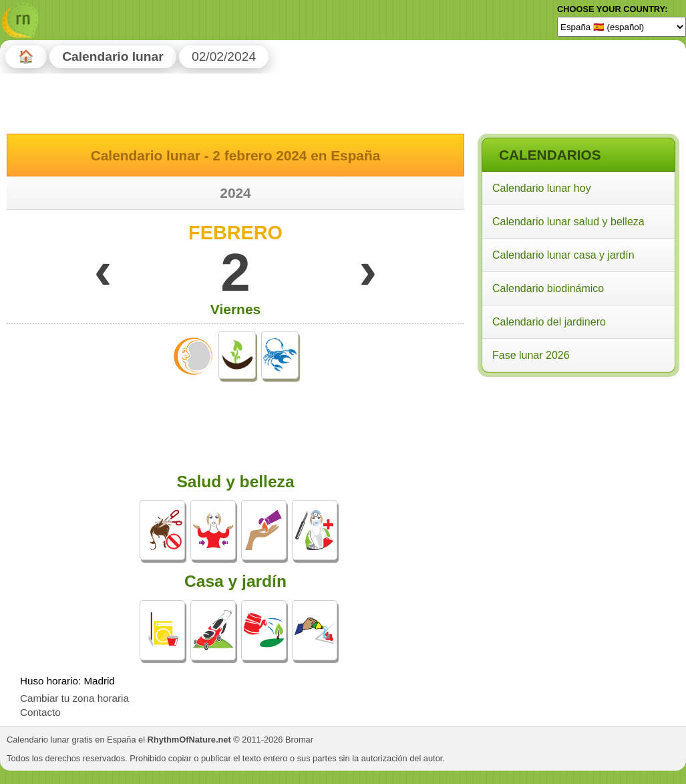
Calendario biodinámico (548, 288)
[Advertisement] (578, 467)
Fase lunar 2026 (531, 355)
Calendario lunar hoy (542, 188)
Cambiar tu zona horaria (74, 698)
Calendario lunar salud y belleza (568, 222)
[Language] (622, 27)
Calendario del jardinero (549, 322)
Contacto (40, 712)
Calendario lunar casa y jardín (563, 255)
